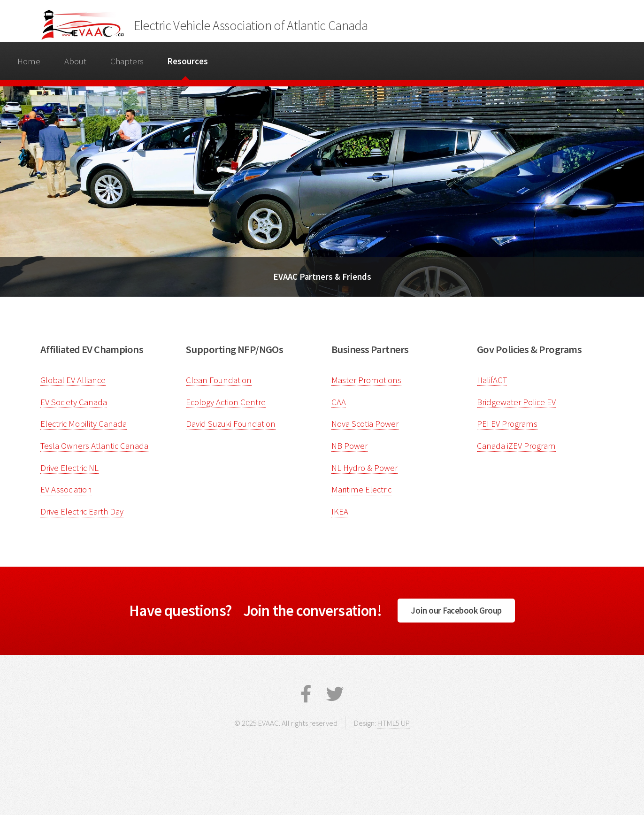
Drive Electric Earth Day (82, 511)
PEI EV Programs (507, 424)
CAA (339, 402)
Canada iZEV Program (516, 446)
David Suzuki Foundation (231, 424)
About (75, 61)
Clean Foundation (219, 380)
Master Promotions (366, 380)
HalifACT (492, 380)
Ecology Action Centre (226, 402)
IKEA (340, 511)
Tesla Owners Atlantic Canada (94, 446)
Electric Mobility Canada (84, 424)
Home (29, 61)
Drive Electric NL (69, 468)
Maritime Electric (361, 489)
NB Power (349, 446)
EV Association (66, 489)
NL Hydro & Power (364, 468)
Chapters (127, 61)
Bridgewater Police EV (516, 402)
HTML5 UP (394, 723)
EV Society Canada (74, 402)
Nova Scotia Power (365, 424)
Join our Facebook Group (456, 611)
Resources (188, 61)
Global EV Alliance (73, 380)
